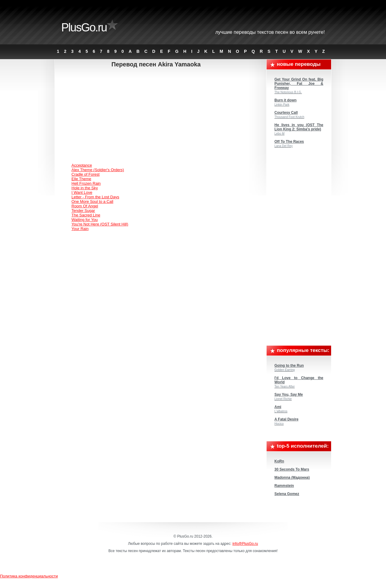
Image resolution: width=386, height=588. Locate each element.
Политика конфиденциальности (29, 576)
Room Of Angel (85, 206)
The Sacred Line (86, 215)
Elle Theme (81, 179)
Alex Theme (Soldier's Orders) (98, 170)
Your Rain (80, 229)
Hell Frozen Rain (86, 183)
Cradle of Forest (85, 174)
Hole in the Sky (85, 188)
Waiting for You (85, 220)
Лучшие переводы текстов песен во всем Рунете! (270, 32)
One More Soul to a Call (92, 201)
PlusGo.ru (84, 27)
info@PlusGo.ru (245, 544)
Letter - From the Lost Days (95, 197)
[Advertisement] (161, 116)
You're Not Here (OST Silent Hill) (100, 224)
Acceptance (82, 165)
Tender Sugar (83, 211)
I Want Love (82, 192)
